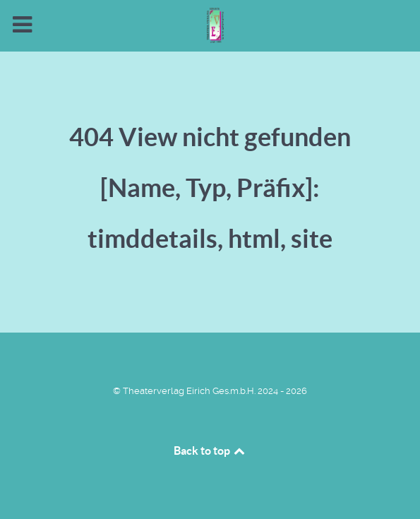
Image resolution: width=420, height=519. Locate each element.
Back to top (210, 451)
